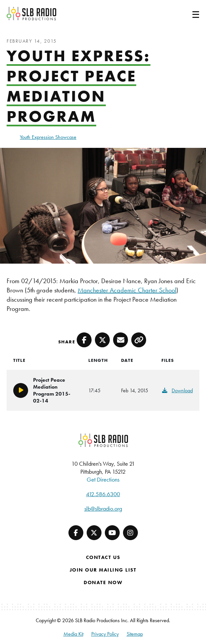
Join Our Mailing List (103, 570)
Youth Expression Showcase (48, 137)
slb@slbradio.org (103, 509)
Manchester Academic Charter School (127, 290)
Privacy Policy (105, 634)
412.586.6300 (103, 494)
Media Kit (73, 634)
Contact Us (103, 557)
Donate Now (103, 582)
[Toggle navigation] (188, 14)
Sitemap (135, 634)
